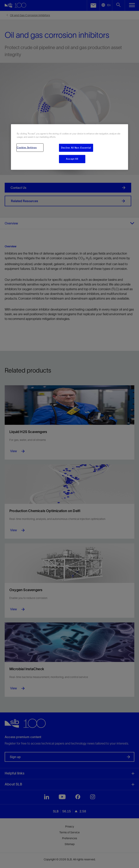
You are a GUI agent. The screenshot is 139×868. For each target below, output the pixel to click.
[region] (69, 147)
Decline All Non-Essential (76, 148)
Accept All (72, 159)
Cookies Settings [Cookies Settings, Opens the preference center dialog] (27, 147)
